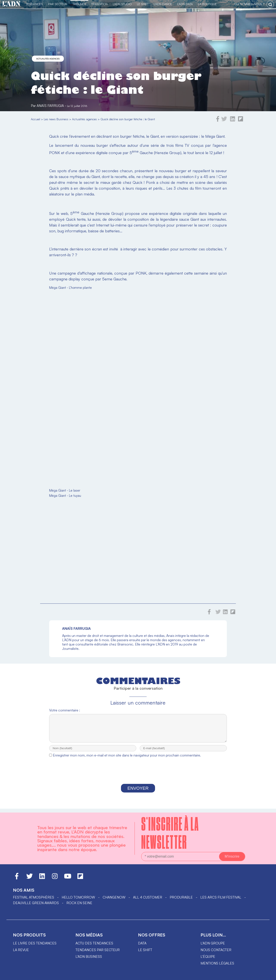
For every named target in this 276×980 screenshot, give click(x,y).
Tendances (34, 4)
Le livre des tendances (35, 943)
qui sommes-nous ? (249, 4)
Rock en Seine (79, 903)
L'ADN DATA (185, 4)
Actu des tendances (94, 943)
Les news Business (56, 119)
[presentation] (138, 776)
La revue (21, 950)
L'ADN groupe (213, 943)
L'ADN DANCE (163, 4)
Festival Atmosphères (34, 897)
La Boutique (207, 4)
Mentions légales (217, 963)
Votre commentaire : (65, 710)
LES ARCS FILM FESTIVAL (221, 897)
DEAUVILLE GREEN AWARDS (36, 903)
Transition (99, 4)
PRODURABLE (181, 897)
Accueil (35, 119)
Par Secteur (58, 4)
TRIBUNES (79, 4)
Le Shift (143, 4)
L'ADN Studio (122, 4)
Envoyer (138, 792)
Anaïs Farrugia (50, 106)
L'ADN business (89, 957)
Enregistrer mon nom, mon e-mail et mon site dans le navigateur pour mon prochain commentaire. (127, 759)
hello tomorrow (78, 897)
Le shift (145, 950)
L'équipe (208, 957)
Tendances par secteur (98, 950)
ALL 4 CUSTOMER (148, 897)
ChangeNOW (114, 897)
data (142, 943)
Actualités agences (48, 59)
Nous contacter (216, 950)
